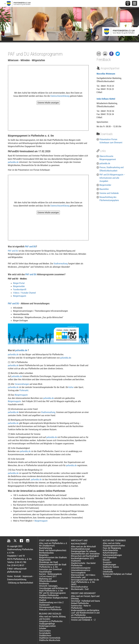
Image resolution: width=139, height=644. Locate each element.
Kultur (71, 387)
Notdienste (44, 583)
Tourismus (107, 569)
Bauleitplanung (46, 548)
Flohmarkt (24, 390)
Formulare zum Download (50, 569)
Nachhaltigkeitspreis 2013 (82, 558)
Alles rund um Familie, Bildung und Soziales (52, 618)
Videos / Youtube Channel (24, 293)
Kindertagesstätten (47, 626)
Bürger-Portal (19, 283)
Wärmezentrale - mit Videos (83, 575)
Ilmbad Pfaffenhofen (80, 603)
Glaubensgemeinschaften (114, 546)
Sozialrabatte (45, 633)
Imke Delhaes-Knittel (106, 99)
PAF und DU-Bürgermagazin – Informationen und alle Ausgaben (112, 178)
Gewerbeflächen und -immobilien (85, 554)
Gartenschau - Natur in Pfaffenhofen (81, 607)
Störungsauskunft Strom (50, 607)
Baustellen (104, 189)
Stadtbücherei (45, 635)
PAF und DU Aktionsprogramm (52, 593)
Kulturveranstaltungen (112, 555)
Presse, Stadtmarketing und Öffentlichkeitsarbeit (112, 169)
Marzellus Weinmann (106, 74)
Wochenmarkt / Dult (80, 589)
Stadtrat (43, 600)
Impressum (27, 576)
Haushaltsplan (45, 572)
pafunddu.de (13, 162)
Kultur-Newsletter (110, 550)
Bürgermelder (19, 286)
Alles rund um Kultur (112, 543)
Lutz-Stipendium (110, 557)
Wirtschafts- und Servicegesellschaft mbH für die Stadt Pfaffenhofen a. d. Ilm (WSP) (85, 581)
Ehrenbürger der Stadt (48, 562)
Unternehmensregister (81, 568)
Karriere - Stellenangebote (50, 574)
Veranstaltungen (22, 384)
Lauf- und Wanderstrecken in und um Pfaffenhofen (85, 614)
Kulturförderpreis (110, 553)
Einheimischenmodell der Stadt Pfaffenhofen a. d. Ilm (53, 566)
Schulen (43, 628)
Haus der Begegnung (112, 548)
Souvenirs (107, 562)
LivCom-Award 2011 (48, 576)
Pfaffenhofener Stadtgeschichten (53, 598)
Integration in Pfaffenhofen (51, 621)
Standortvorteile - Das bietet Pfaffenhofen (83, 564)
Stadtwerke (76, 561)
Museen (106, 560)
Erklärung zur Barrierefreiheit (21, 583)
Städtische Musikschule (50, 640)
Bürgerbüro (44, 555)
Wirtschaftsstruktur (79, 587)
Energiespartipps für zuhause (84, 551)
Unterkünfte (108, 572)
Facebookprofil (20, 289)
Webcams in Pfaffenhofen (50, 610)
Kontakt (18, 576)
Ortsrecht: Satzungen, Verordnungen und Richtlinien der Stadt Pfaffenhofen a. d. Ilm (54, 588)
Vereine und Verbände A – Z (83, 620)
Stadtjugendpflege (47, 624)
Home (10, 576)
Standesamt (44, 605)
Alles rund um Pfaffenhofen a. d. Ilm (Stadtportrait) (53, 544)
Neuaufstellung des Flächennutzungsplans (109, 199)
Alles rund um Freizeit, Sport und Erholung (85, 597)
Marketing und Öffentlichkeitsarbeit (48, 580)
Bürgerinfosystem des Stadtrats (53, 557)
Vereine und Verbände (109, 193)
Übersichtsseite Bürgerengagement (108, 158)
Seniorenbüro (45, 631)
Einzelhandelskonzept (80, 549)
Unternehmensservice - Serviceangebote (81, 571)
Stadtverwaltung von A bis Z (51, 602)
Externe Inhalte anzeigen (48, 103)
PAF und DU (30, 246)
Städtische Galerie (111, 567)
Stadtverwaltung (61, 264)
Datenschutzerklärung (60, 96)
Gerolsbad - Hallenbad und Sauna (85, 601)
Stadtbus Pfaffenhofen (49, 595)
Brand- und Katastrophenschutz (53, 550)
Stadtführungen (109, 565)
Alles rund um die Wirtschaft (83, 547)
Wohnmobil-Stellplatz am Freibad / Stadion (117, 575)
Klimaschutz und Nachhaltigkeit (85, 556)
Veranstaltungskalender (81, 617)
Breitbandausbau (46, 553)
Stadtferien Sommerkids (50, 638)
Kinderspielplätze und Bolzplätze (85, 610)
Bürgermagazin (20, 296)
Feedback (104, 60)
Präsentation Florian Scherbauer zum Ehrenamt (111, 141)
